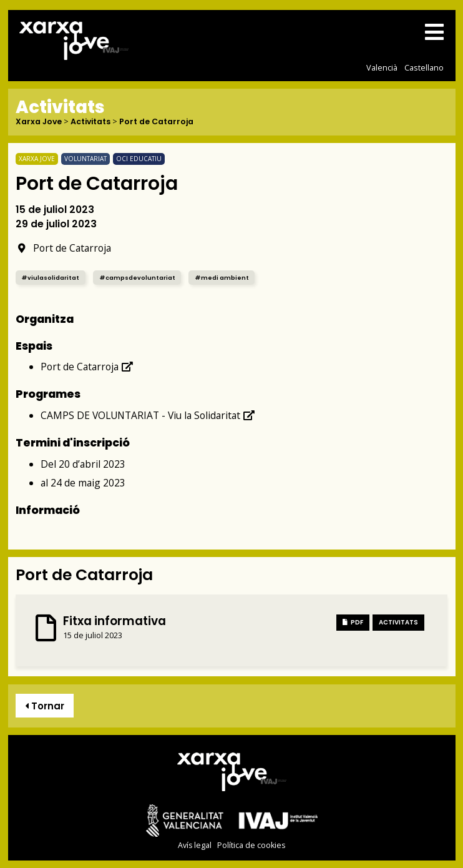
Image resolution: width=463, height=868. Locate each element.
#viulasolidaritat (50, 278)
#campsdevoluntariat (137, 278)
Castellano (424, 67)
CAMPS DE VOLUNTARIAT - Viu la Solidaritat (148, 415)
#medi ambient (222, 278)
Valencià (382, 67)
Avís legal (195, 845)
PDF (353, 622)
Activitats (90, 122)
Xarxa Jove (39, 122)
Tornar (45, 706)
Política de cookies (251, 845)
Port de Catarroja (156, 122)
